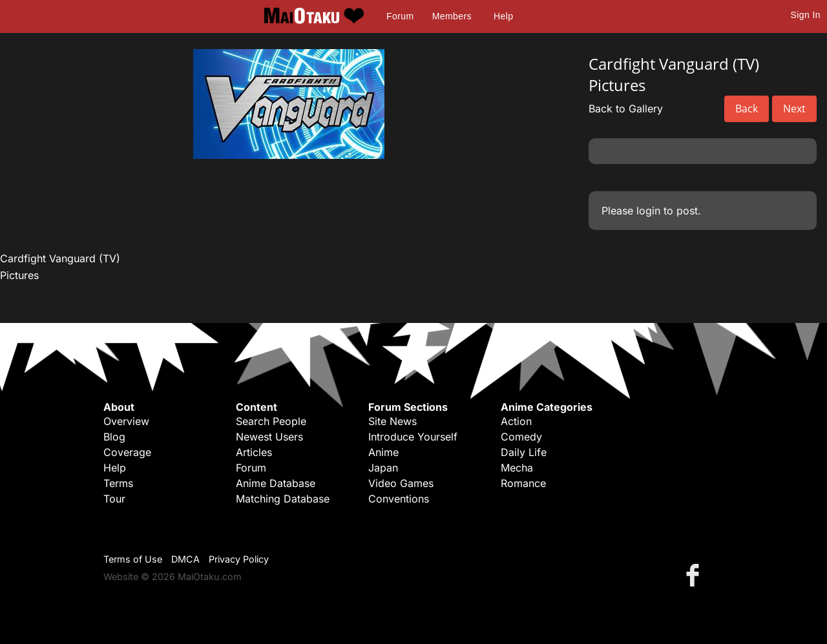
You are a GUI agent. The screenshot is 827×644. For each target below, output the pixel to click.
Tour (114, 499)
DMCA (185, 559)
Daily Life (524, 452)
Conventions (399, 499)
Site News (393, 421)
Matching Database (283, 499)
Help (503, 16)
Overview (126, 421)
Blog (114, 437)
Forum (400, 16)
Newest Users (269, 437)
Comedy (521, 437)
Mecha (517, 468)
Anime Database (276, 483)
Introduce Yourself (413, 437)
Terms (118, 483)
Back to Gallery (626, 109)
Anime (383, 452)
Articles (254, 452)
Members (452, 16)
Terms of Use (133, 559)
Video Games (401, 483)
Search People (271, 421)
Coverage (127, 452)
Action (516, 421)
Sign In (806, 15)
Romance (523, 483)
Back (747, 109)
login (648, 211)
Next (794, 109)
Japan (383, 468)
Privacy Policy (239, 559)
